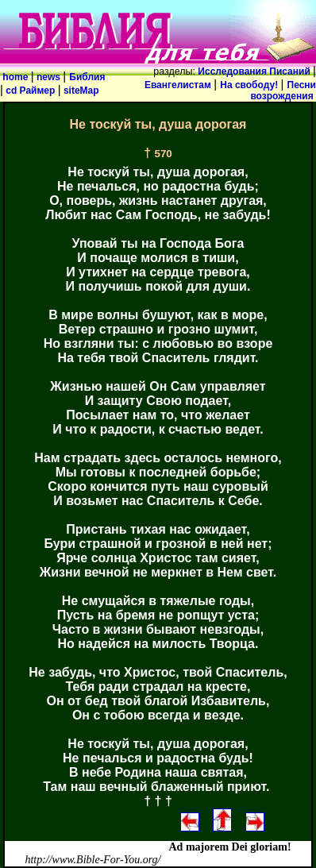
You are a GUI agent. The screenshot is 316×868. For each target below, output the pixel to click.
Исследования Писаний (254, 71)
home (15, 77)
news (49, 77)
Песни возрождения (283, 91)
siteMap (80, 91)
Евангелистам (179, 85)
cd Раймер (31, 91)
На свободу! (250, 85)
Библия (87, 77)
